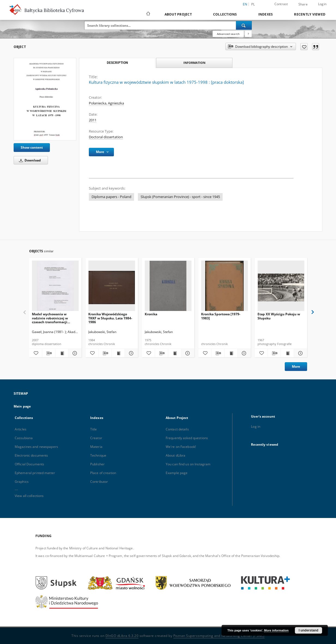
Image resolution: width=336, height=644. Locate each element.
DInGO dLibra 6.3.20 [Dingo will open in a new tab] (122, 636)
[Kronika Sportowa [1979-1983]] (225, 287)
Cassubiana (24, 438)
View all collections (29, 496)
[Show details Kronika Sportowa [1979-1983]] (243, 353)
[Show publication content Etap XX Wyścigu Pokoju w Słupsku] (287, 353)
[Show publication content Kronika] (175, 353)
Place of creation (103, 473)
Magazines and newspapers (36, 447)
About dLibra (175, 455)
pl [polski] (253, 4)
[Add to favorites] (304, 47)
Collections (225, 14)
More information (276, 630)
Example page (177, 473)
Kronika (151, 314)
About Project (178, 14)
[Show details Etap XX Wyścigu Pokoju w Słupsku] (300, 353)
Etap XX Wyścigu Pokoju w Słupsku (279, 316)
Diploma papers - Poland (111, 197)
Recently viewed (310, 14)
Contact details (177, 429)
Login (322, 4)
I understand (308, 630)
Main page (22, 406)
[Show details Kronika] (187, 353)
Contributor (99, 482)
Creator (96, 438)
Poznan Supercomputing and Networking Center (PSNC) (219, 636)
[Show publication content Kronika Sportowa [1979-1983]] (231, 353)
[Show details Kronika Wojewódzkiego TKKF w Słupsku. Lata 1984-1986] (130, 353)
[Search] (244, 25)
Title (94, 429)
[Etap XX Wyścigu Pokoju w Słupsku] (281, 287)
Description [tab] (117, 63)
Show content (32, 147)
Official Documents (29, 464)
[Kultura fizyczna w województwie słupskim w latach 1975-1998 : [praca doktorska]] (45, 99)
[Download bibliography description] (49, 353)
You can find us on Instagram (188, 464)
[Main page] (148, 14)
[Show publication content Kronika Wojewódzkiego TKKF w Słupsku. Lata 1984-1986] (118, 353)
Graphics (22, 482)
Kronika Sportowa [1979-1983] (221, 316)
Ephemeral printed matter (35, 473)
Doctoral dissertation (106, 137)
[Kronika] (168, 287)
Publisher (97, 464)
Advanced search (228, 34)
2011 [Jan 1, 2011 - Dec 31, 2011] (93, 120)
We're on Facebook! (181, 447)
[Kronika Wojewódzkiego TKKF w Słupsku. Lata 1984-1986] (112, 287)
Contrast (281, 4)
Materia (96, 447)
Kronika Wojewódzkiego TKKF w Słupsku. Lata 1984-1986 (110, 318)
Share (303, 4)
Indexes (266, 14)
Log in (256, 426)
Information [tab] (194, 63)
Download (29, 160)
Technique (98, 455)
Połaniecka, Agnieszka (106, 103)
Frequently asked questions (187, 438)
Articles (21, 429)
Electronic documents (31, 455)
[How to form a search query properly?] (248, 34)
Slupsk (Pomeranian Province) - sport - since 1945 (180, 197)
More (296, 366)
